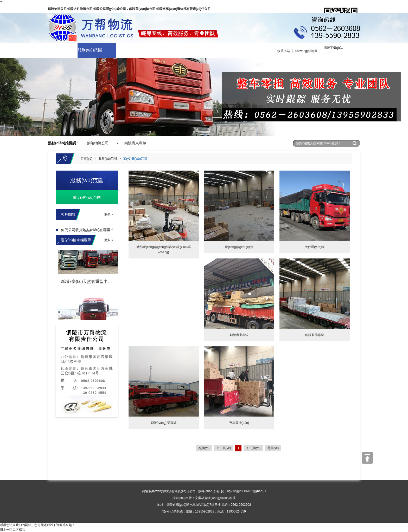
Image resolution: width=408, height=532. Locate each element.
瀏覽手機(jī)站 (333, 48)
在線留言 (201, 50)
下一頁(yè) (253, 448)
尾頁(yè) (273, 448)
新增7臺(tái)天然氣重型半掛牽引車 (93, 282)
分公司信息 (280, 50)
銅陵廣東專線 (135, 143)
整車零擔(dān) (239, 423)
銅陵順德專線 (315, 335)
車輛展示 (124, 50)
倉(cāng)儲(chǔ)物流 (239, 247)
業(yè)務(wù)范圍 (135, 159)
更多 (107, 215)
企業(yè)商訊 (167, 50)
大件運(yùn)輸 (314, 247)
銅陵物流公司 (98, 143)
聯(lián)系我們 (245, 50)
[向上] (367, 458)
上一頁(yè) (224, 448)
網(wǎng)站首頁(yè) (18, 50)
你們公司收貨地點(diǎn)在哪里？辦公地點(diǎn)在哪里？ (107, 230)
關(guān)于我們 (53, 50)
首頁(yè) (87, 159)
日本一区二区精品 (12, 530)
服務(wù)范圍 (90, 50)
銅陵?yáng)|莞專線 (164, 423)
